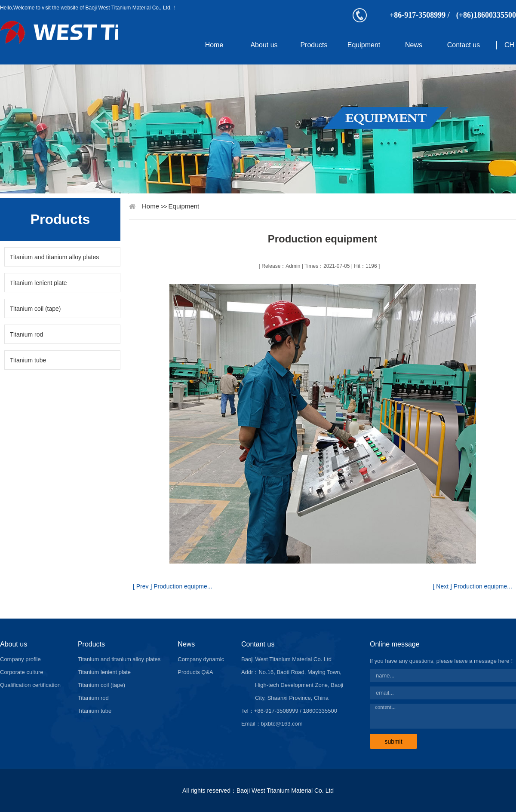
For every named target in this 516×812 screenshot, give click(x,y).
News (414, 45)
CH (509, 45)
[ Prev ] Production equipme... (172, 586)
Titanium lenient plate (38, 283)
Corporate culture (21, 672)
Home (214, 45)
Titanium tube (28, 360)
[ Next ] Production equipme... (473, 586)
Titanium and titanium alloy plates (54, 257)
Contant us (258, 644)
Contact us (464, 45)
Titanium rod (26, 334)
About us (264, 45)
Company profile (20, 659)
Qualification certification (30, 685)
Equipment (364, 45)
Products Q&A (195, 672)
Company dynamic (201, 659)
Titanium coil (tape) (35, 309)
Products (314, 45)
